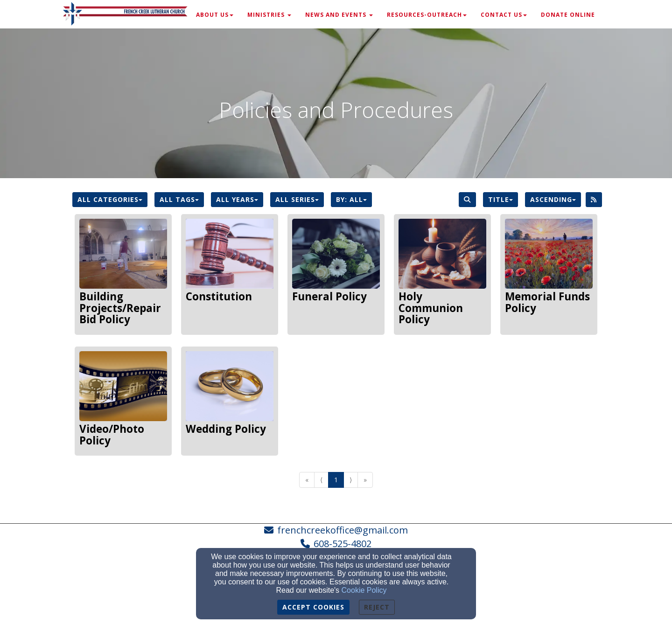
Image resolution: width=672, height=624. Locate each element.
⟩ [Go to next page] (351, 480)
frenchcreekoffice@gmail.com (343, 530)
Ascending (553, 199)
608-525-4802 (343, 544)
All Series (297, 199)
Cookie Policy (364, 590)
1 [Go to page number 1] (336, 480)
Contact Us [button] (504, 15)
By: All (351, 199)
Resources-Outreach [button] (427, 15)
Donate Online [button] (568, 15)
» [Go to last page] (365, 480)
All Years (237, 199)
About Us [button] (215, 15)
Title (500, 199)
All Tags (179, 199)
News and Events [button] (339, 15)
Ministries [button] (269, 15)
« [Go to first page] (307, 480)
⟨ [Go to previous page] (321, 480)
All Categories (110, 199)
